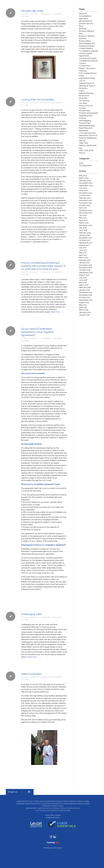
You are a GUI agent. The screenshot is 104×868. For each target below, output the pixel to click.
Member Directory (86, 93)
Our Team (83, 103)
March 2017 (84, 258)
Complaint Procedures (88, 61)
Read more (58, 312)
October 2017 (85, 240)
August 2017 (84, 245)
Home (82, 76)
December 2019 (86, 225)
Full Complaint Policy (88, 73)
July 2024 (83, 188)
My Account (84, 96)
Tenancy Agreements (88, 145)
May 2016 (83, 283)
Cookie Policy (85, 66)
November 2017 (85, 238)
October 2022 (85, 195)
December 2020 (86, 210)
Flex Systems (58, 848)
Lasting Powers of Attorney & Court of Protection (87, 86)
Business (83, 29)
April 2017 (83, 255)
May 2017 (83, 253)
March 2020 (84, 223)
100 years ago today (32, 11)
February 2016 (85, 287)
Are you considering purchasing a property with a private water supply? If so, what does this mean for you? (43, 266)
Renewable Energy (87, 126)
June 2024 (83, 190)
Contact (82, 63)
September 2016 (86, 273)
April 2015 (83, 307)
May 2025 (83, 176)
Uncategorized (46, 14)
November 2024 (86, 183)
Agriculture (84, 19)
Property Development (89, 113)
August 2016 (84, 275)
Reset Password (86, 128)
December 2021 (85, 200)
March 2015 (84, 310)
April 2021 (83, 208)
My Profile (83, 98)
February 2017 (85, 260)
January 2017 (84, 263)
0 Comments (34, 14)
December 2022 (86, 193)
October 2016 (85, 270)
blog (81, 163)
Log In (82, 91)
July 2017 (83, 248)
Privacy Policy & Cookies (53, 815)
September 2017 (86, 243)
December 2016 (86, 265)
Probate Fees (85, 111)
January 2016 (84, 290)
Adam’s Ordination (31, 674)
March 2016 (84, 285)
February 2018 (85, 233)
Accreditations (85, 16)
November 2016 (86, 268)
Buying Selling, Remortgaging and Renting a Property (87, 43)
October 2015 (85, 297)
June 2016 (83, 280)
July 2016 (83, 278)
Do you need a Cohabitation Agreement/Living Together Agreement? (37, 332)
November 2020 (86, 213)
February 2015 (85, 312)
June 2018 (83, 230)
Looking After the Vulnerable (38, 100)
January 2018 (84, 235)
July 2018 (83, 228)
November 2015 (85, 295)
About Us (83, 14)
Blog (81, 26)
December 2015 (85, 292)
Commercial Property (88, 58)
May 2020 (83, 218)
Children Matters (86, 48)
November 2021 (85, 203)
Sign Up (82, 140)
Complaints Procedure (53, 818)
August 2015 (84, 302)
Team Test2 (84, 143)
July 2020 (83, 215)
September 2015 (86, 300)
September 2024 (86, 186)
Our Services (84, 101)
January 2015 (84, 315)
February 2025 (85, 181)
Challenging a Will (32, 614)
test (81, 148)
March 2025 (84, 178)
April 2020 (83, 220)
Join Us (82, 81)
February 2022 (85, 198)
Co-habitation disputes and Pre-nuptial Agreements (89, 53)
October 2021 (85, 205)
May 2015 (83, 305)
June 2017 (83, 250)
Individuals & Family (87, 78)
